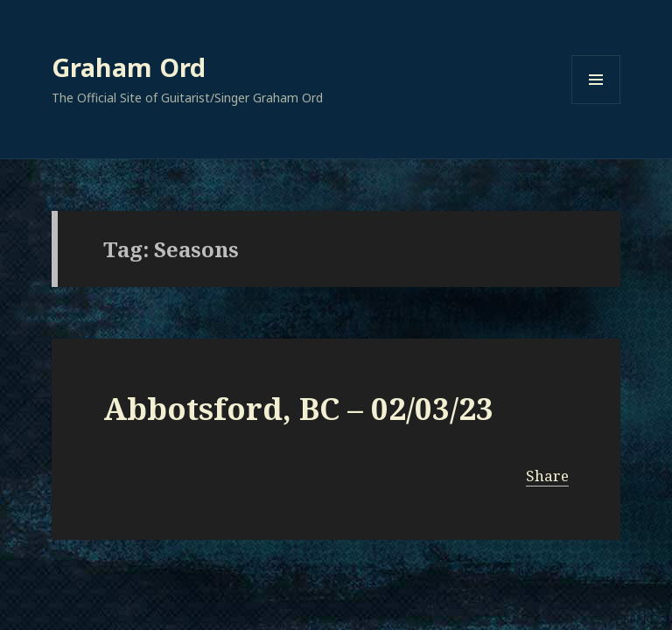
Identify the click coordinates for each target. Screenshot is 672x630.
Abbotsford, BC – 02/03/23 (298, 408)
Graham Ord (129, 67)
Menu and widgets (596, 104)
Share (547, 476)
